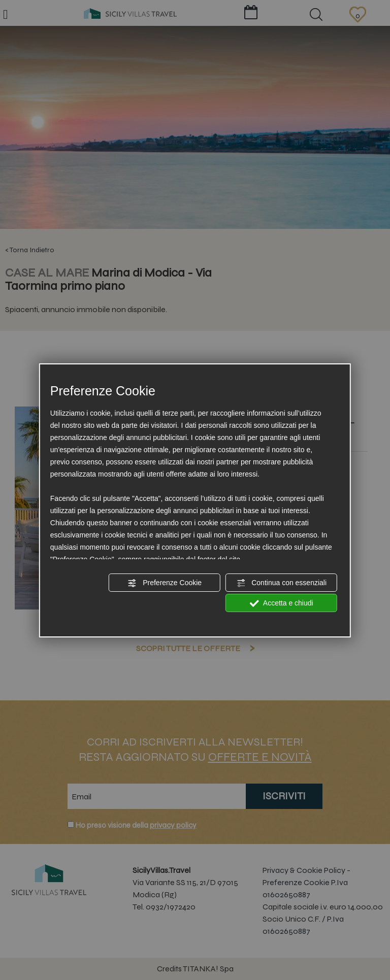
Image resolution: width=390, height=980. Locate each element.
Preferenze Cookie (165, 583)
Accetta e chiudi (282, 603)
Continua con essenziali (281, 583)
